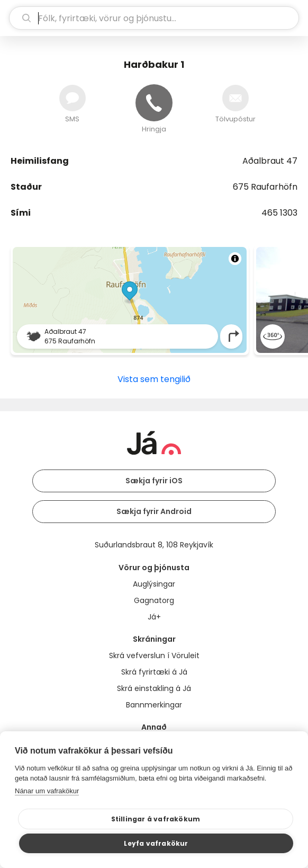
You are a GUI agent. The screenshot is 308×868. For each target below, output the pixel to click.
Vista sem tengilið (154, 379)
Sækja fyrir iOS (154, 481)
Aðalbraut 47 (270, 161)
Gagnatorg (154, 600)
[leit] (154, 18)
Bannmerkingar (154, 705)
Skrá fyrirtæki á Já (154, 672)
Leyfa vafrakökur (156, 843)
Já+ (154, 617)
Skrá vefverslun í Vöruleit (154, 656)
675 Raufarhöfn (265, 187)
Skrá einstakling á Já (154, 688)
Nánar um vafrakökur (47, 791)
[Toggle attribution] (235, 259)
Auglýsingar (154, 584)
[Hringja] (154, 103)
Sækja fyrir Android (154, 511)
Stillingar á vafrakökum (156, 819)
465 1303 (279, 213)
